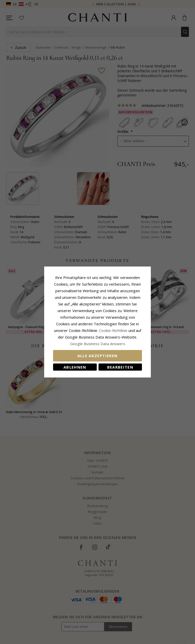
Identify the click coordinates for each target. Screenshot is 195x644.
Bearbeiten (120, 367)
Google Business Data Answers (98, 344)
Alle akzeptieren (98, 356)
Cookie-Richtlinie (113, 330)
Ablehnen (75, 367)
